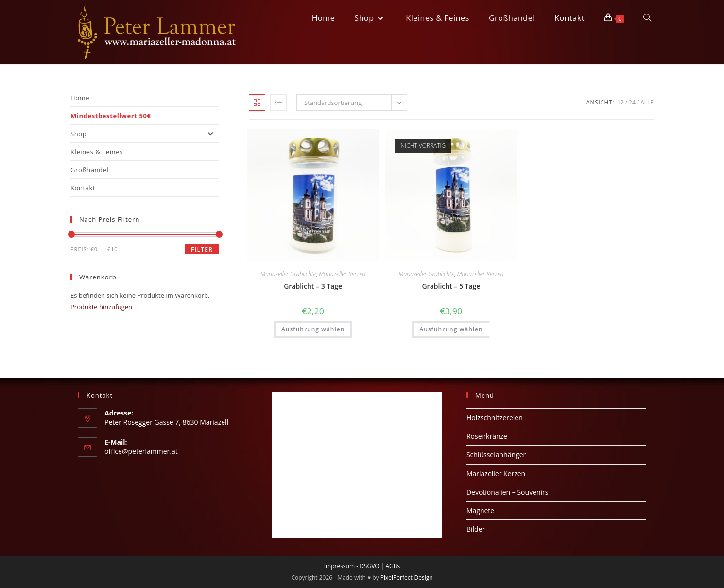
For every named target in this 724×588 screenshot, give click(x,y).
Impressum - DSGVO (352, 566)
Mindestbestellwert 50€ (111, 116)
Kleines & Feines (97, 152)
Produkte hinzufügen (101, 307)
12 (621, 102)
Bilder (476, 529)
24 (632, 102)
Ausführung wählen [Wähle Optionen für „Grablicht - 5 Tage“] (451, 329)
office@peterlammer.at (141, 451)
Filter (202, 250)
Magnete (480, 510)
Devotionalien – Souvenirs (508, 492)
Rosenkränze (487, 436)
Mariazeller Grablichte (288, 274)
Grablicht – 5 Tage (451, 286)
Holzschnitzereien (495, 418)
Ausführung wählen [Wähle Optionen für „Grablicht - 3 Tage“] (313, 329)
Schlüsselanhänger (496, 455)
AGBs (393, 566)
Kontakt (83, 188)
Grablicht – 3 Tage (313, 286)
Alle (647, 102)
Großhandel (89, 170)
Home (80, 98)
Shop (145, 134)
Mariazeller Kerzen (342, 274)
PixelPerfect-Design (407, 578)
